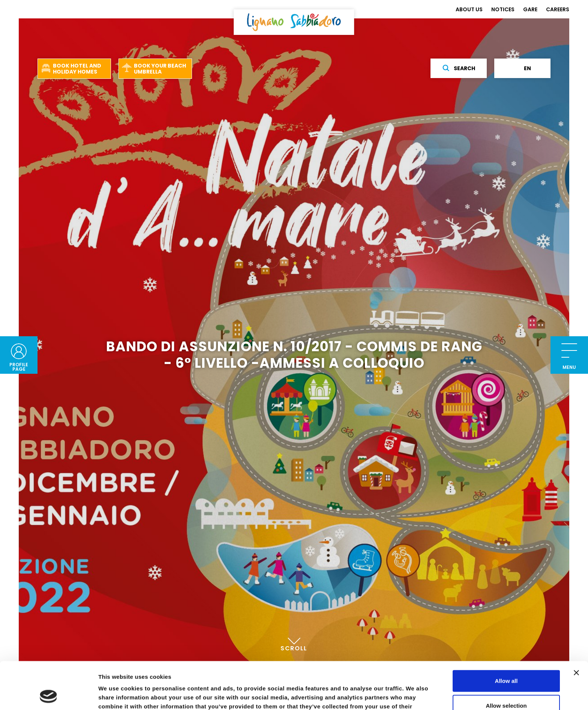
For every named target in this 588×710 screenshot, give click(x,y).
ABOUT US (469, 9)
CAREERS (558, 9)
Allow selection (506, 661)
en (523, 68)
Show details (394, 695)
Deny (506, 685)
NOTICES (503, 9)
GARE (530, 9)
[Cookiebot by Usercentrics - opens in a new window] (49, 695)
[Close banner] (576, 628)
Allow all (506, 636)
